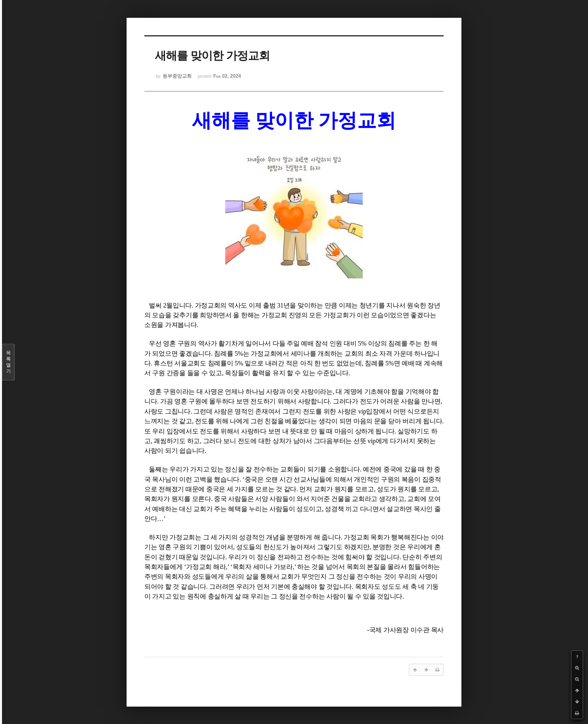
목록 (8, 362)
